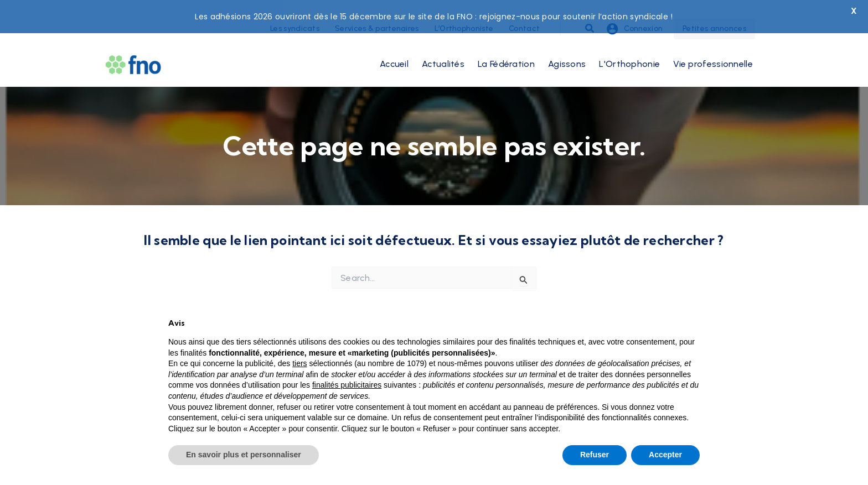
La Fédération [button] (506, 51)
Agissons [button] (567, 51)
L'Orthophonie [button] (629, 51)
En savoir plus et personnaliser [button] (244, 455)
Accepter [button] (665, 455)
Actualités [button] (443, 51)
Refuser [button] (595, 455)
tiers (299, 363)
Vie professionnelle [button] (713, 51)
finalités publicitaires (347, 385)
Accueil (394, 51)
